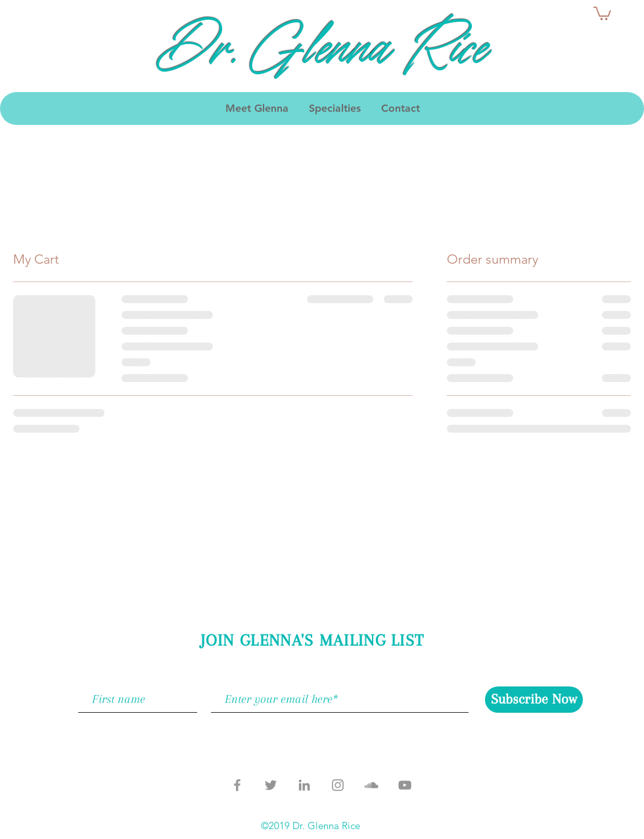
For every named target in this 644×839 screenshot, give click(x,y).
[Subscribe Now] (534, 700)
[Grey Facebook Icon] (237, 785)
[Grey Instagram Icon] (338, 785)
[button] (602, 13)
